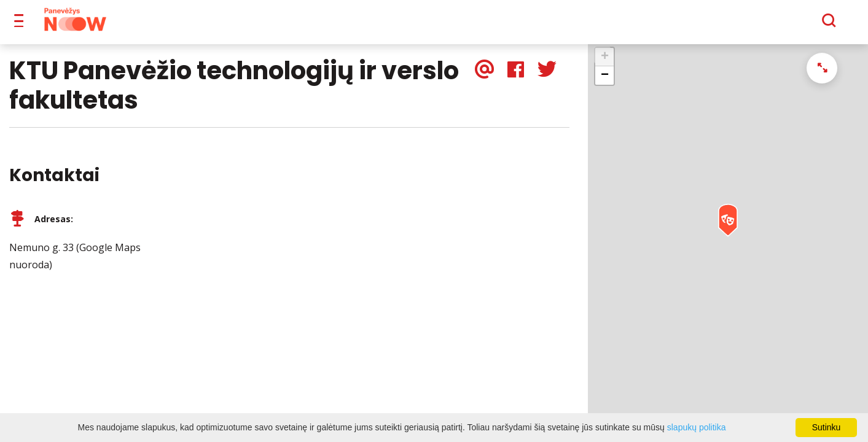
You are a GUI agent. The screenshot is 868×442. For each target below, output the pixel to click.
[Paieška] (795, 25)
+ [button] (605, 66)
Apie (446, 25)
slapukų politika (697, 427)
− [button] (605, 84)
